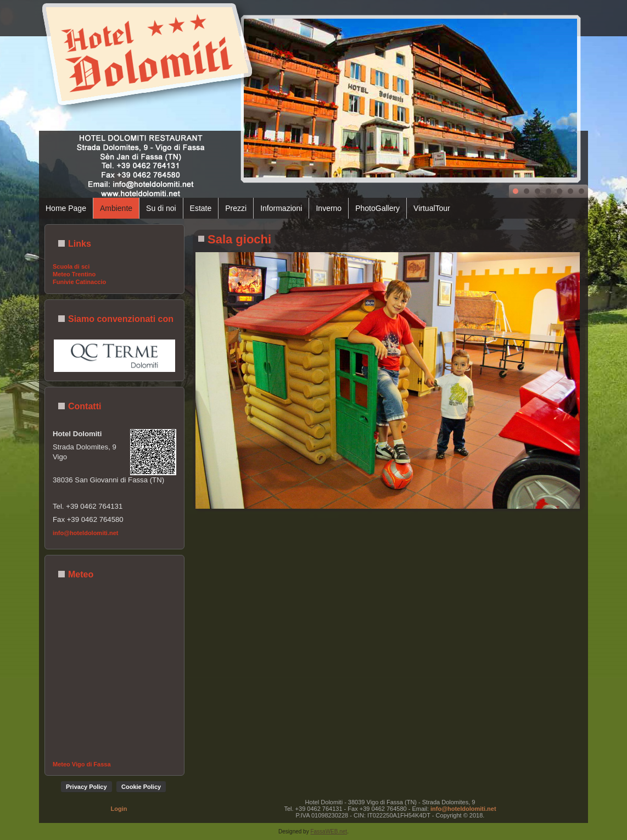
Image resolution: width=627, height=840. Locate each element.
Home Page (66, 208)
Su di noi (161, 208)
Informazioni (281, 208)
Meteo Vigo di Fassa (82, 764)
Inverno (329, 208)
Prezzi (236, 208)
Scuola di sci (71, 266)
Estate (201, 208)
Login (119, 809)
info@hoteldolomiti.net (86, 533)
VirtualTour (432, 208)
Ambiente (116, 208)
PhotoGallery (377, 208)
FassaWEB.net (329, 831)
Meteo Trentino (74, 274)
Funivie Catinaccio (79, 282)
